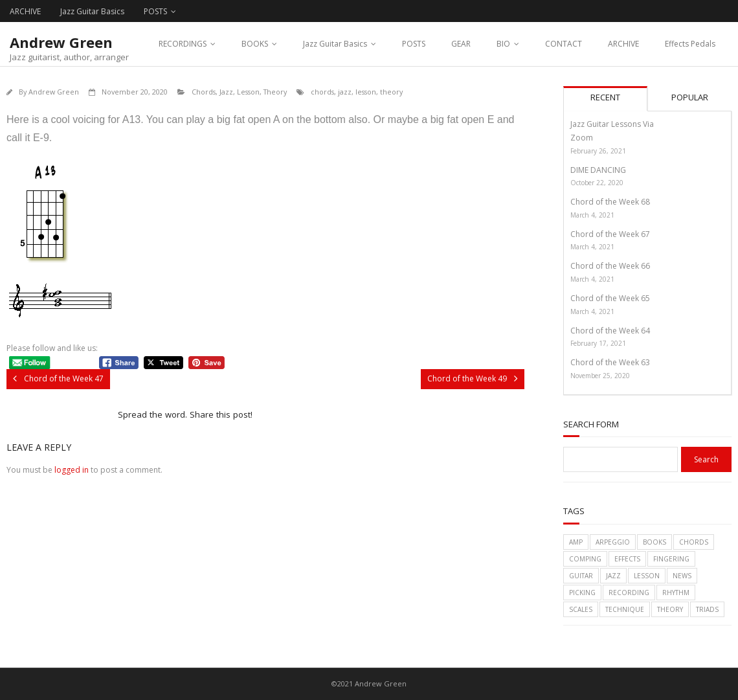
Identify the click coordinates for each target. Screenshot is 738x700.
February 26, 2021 (598, 151)
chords (322, 92)
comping (585, 559)
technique (625, 609)
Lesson (248, 92)
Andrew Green (54, 92)
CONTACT (564, 44)
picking (582, 593)
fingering (671, 559)
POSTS (155, 11)
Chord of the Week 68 (610, 202)
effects (627, 559)
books (654, 542)
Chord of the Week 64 (610, 331)
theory (391, 92)
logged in (72, 470)
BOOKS (255, 44)
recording (629, 593)
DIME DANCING (598, 170)
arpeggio (613, 542)
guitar (581, 576)
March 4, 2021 (592, 215)
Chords (204, 92)
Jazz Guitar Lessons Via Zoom (612, 131)
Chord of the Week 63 (610, 362)
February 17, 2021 (598, 343)
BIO (503, 44)
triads (707, 609)
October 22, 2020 (597, 183)
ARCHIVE (25, 11)
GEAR (461, 44)
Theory (275, 92)
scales (581, 609)
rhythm (676, 593)
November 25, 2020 (600, 376)
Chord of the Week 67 (610, 234)
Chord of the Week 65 (610, 298)
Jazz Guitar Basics (92, 11)
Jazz (226, 92)
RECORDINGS (183, 44)
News (682, 576)
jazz (345, 92)
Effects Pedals (690, 44)
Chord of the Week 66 (610, 266)
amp (576, 542)
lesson (366, 92)
